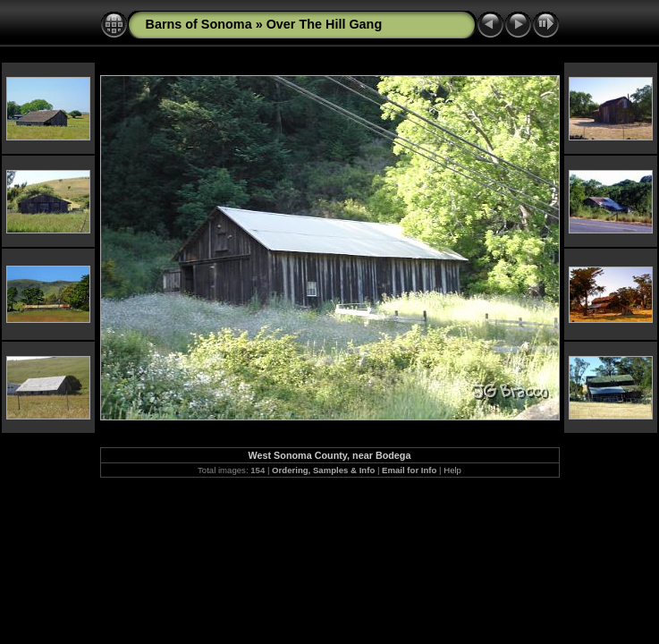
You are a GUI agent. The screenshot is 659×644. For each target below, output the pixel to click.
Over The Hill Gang (325, 24)
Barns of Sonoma (199, 24)
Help (452, 470)
